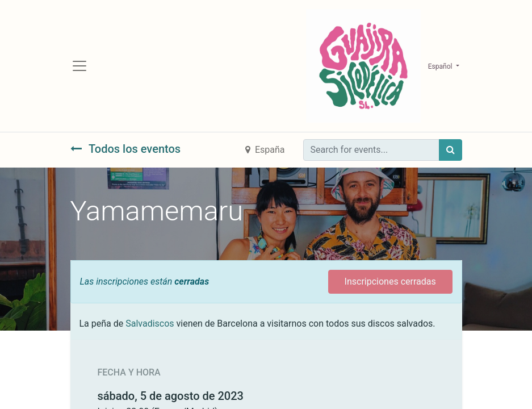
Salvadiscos (150, 324)
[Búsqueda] (451, 150)
